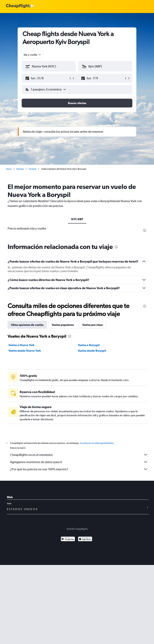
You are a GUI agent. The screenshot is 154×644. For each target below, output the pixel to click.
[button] (47, 78)
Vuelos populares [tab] (63, 325)
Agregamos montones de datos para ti (79, 462)
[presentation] (145, 230)
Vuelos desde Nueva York (25, 351)
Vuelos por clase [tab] (93, 325)
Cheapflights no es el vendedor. (79, 455)
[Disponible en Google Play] (68, 539)
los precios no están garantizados (97, 443)
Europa (20, 169)
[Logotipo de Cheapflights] (19, 6)
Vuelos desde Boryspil (92, 351)
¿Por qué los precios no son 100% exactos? (79, 469)
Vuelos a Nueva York (21, 345)
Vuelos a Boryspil (89, 345)
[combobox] (33, 55)
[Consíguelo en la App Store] (85, 539)
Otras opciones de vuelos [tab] (27, 325)
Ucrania (32, 169)
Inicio (9, 169)
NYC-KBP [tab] (77, 219)
